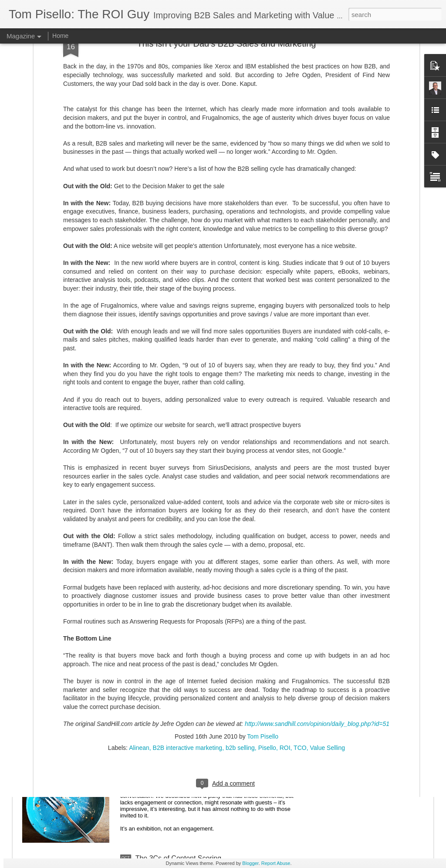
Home (60, 36)
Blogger (250, 863)
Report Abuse (276, 863)
